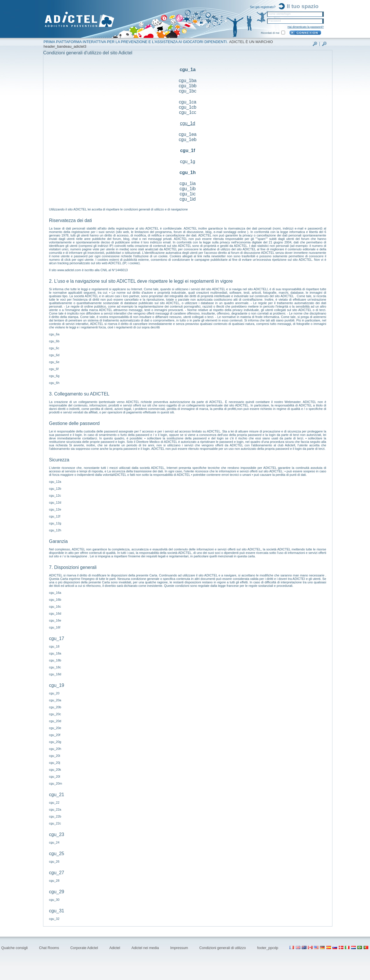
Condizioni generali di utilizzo (223, 948)
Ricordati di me (270, 33)
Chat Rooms (50, 948)
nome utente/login (280, 14)
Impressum (180, 948)
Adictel (115, 948)
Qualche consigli (15, 948)
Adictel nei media (146, 948)
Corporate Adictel (85, 948)
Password (275, 21)
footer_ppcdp (268, 948)
